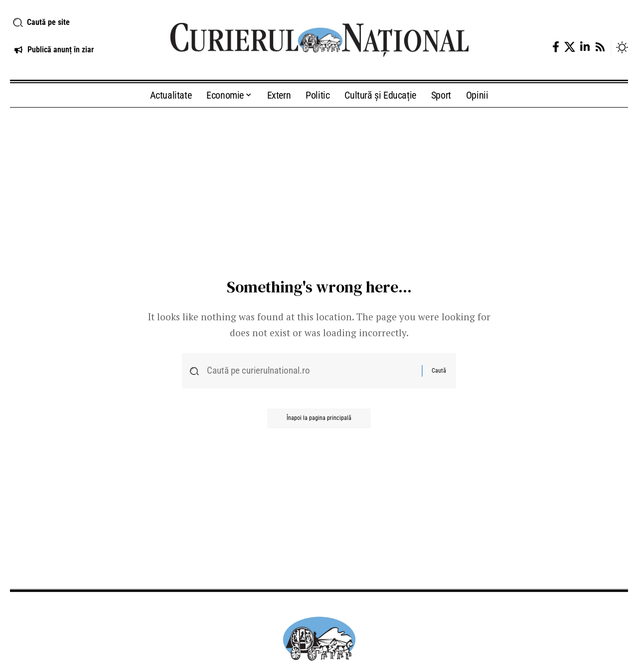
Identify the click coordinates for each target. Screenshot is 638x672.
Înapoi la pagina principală (319, 419)
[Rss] (600, 47)
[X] (570, 47)
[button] (80, 22)
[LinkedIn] (585, 47)
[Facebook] (556, 47)
